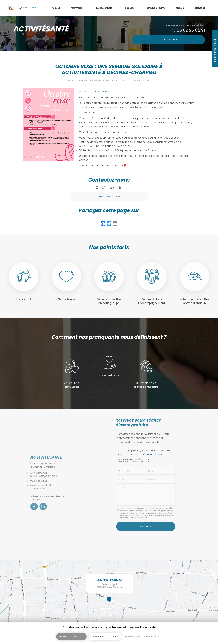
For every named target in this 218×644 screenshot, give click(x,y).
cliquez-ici (142, 518)
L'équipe (140, 8)
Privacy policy (153, 637)
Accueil (75, 8)
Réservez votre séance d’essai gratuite (138, 423)
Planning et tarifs (163, 8)
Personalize (132, 637)
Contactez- (184, 40)
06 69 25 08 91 (191, 30)
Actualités (81, 81)
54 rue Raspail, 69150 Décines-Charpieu (184, 26)
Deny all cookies (105, 637)
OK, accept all (71, 637)
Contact (201, 8)
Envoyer (146, 526)
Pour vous (93, 8)
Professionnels (118, 8)
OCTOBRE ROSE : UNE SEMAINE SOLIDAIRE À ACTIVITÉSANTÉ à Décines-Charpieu (122, 81)
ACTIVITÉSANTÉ (68, 81)
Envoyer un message (109, 197)
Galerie (185, 8)
